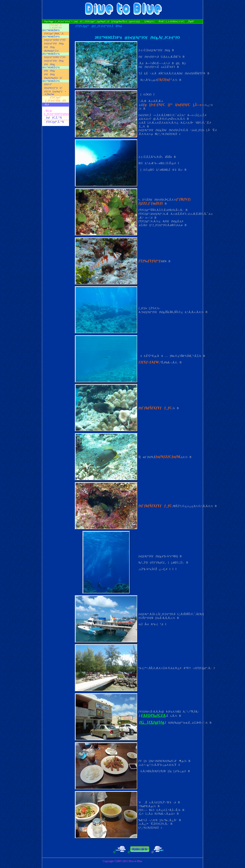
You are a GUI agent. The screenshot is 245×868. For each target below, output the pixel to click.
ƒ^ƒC (181, 21)
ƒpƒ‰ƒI (101, 21)
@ (113, 852)
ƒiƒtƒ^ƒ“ (48, 84)
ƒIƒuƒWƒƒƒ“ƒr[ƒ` (53, 88)
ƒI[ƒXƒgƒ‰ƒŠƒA (117, 21)
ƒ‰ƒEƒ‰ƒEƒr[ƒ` (53, 78)
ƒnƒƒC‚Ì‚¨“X (54, 118)
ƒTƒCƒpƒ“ (90, 21)
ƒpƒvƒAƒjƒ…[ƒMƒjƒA (141, 21)
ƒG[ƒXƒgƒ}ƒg (152, 722)
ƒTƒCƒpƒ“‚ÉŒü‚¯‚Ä (54, 34)
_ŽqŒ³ (189, 21)
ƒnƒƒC (79, 21)
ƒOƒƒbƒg (49, 47)
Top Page (49, 21)
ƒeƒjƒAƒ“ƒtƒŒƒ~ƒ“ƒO (55, 40)
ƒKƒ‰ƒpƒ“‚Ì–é (51, 51)
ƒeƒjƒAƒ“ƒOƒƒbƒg (54, 43)
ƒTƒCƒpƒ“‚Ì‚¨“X (55, 122)
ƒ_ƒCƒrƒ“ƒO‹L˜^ (64, 21)
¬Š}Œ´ (160, 21)
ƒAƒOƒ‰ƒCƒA (153, 715)
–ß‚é (46, 104)
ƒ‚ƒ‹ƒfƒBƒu (172, 21)
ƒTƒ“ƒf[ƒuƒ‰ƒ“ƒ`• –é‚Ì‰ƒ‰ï (55, 93)
